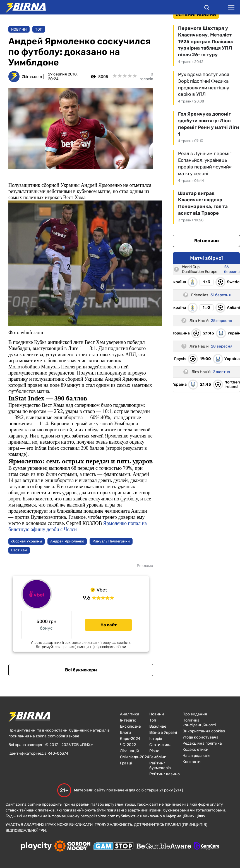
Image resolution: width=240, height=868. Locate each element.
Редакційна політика (202, 743)
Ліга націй (129, 751)
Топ (39, 29)
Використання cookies (204, 731)
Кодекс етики (195, 750)
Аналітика (130, 714)
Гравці (126, 763)
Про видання (195, 714)
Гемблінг (158, 757)
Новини (19, 29)
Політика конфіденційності (199, 723)
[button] (207, 8)
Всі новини (207, 241)
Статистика (160, 745)
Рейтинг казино (165, 774)
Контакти (192, 762)
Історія (156, 739)
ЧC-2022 (128, 745)
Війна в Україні (163, 733)
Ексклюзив (130, 726)
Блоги (126, 733)
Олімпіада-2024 (135, 757)
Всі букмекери (81, 670)
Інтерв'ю (128, 720)
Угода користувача (201, 737)
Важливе (158, 726)
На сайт (109, 625)
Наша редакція (196, 756)
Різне (154, 751)
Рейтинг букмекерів (160, 766)
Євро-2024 (130, 739)
